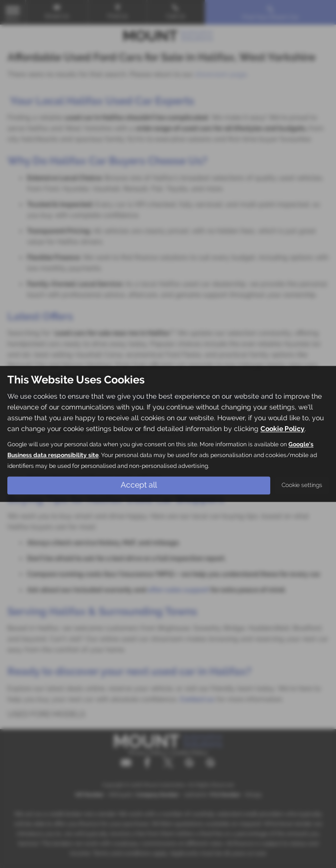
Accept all (139, 485)
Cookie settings (302, 486)
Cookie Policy (283, 429)
